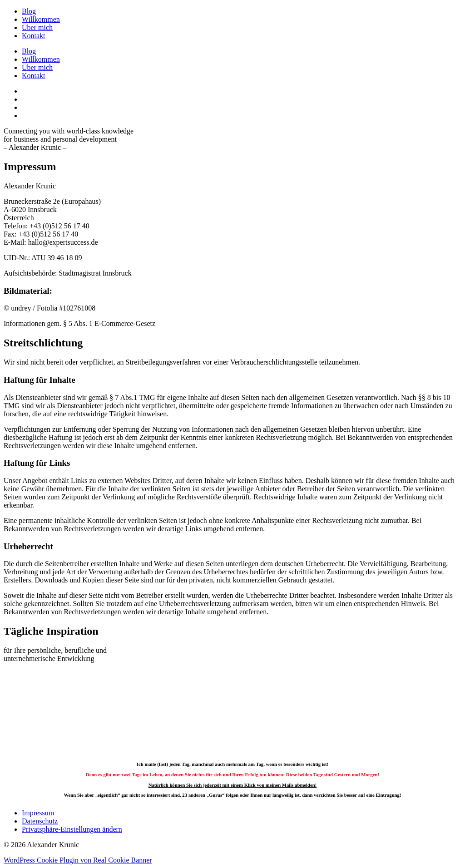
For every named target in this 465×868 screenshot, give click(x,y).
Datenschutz (40, 821)
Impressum (38, 813)
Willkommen (41, 19)
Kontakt (34, 36)
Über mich (37, 27)
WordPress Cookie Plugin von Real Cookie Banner (78, 860)
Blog (29, 11)
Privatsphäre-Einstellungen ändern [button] (72, 829)
